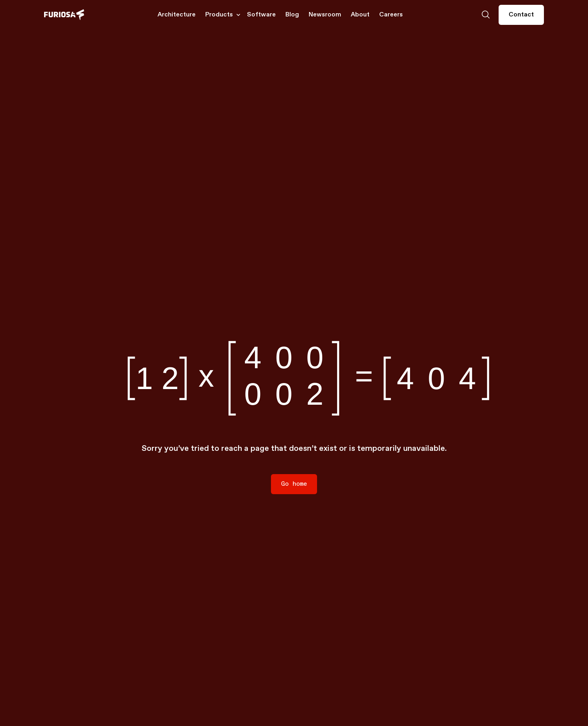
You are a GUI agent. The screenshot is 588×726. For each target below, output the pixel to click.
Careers (391, 15)
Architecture (177, 15)
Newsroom (325, 15)
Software (261, 15)
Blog (292, 15)
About (360, 15)
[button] (221, 15)
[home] (64, 15)
